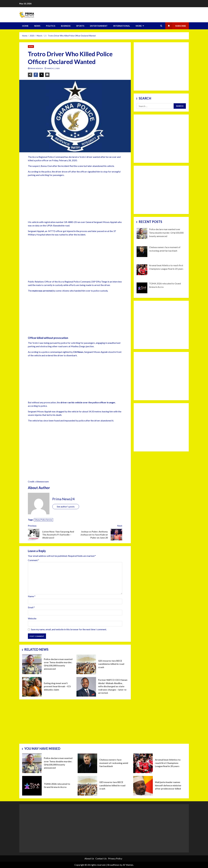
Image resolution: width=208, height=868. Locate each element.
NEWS (37, 26)
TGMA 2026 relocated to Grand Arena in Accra (32, 786)
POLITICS (51, 26)
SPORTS (80, 26)
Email (31, 607)
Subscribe (176, 26)
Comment (33, 560)
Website (32, 618)
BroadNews (113, 865)
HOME (25, 26)
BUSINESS (66, 26)
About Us (89, 858)
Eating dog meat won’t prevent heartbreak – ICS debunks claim (32, 687)
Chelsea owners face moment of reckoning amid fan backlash (87, 763)
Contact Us (101, 858)
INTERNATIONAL (122, 26)
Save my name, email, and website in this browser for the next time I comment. (69, 629)
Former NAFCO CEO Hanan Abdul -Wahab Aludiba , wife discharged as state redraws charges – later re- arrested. (86, 687)
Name (32, 596)
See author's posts (66, 506)
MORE (139, 26)
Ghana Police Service (43, 520)
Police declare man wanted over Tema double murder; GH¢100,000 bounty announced (32, 664)
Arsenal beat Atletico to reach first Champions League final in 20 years (143, 763)
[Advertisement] (75, 199)
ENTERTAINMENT (99, 26)
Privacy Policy (115, 858)
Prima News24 (37, 68)
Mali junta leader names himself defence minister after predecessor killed (143, 786)
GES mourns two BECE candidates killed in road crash (86, 664)
